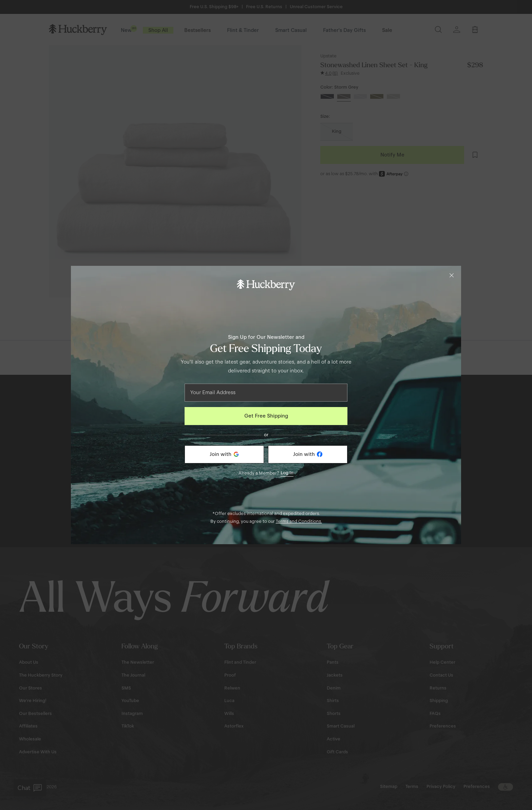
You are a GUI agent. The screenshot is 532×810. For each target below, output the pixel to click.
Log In (287, 473)
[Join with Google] (224, 454)
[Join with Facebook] (308, 454)
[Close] (452, 275)
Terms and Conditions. (299, 521)
